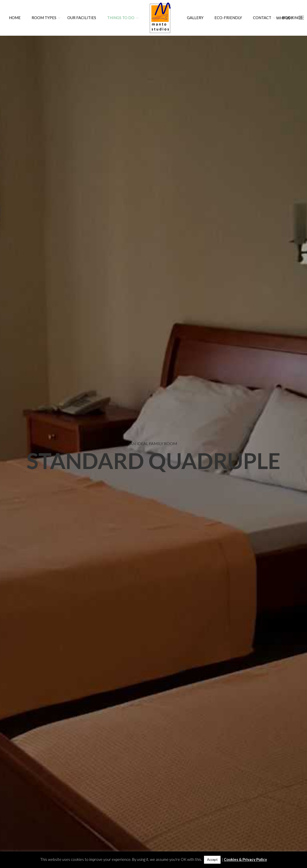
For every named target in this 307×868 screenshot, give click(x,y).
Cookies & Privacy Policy (245, 859)
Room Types (44, 18)
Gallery (195, 18)
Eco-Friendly (228, 18)
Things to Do (121, 18)
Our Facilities (82, 18)
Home (15, 18)
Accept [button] (212, 860)
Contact (262, 18)
